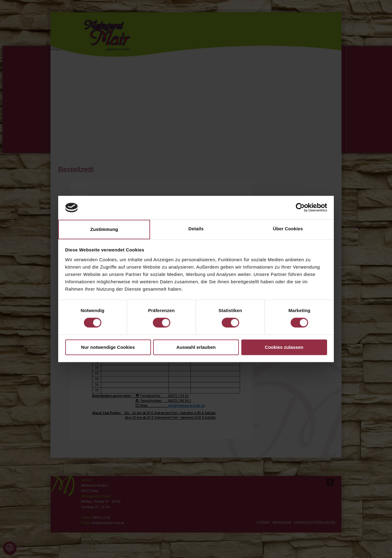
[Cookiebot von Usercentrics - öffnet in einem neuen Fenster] (300, 208)
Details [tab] (196, 229)
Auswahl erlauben (196, 347)
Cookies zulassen (284, 347)
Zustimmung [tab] (104, 229)
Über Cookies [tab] (288, 229)
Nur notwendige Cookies (108, 347)
